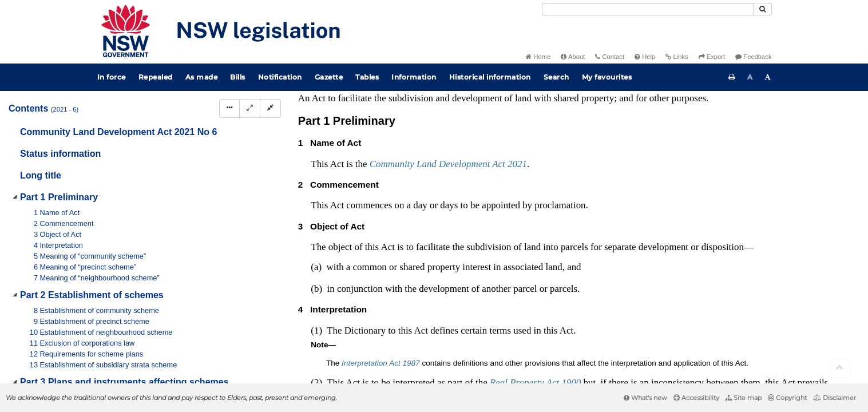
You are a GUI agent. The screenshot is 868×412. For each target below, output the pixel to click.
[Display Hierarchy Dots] (229, 108)
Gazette (329, 77)
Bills (238, 77)
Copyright (787, 398)
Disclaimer (835, 398)
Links (677, 57)
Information (414, 77)
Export (712, 57)
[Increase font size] (768, 77)
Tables (367, 77)
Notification (280, 77)
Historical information (490, 77)
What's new (645, 398)
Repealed (156, 77)
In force (112, 77)
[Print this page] (732, 77)
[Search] (648, 9)
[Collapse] (270, 108)
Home (538, 57)
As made (202, 77)
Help (645, 57)
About (573, 57)
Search (556, 77)
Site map (744, 398)
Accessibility (696, 398)
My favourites (607, 77)
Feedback (753, 57)
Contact (610, 57)
